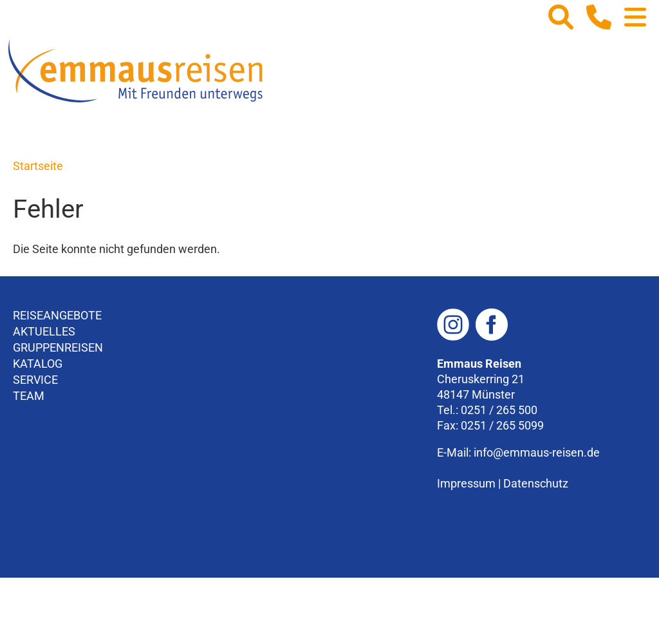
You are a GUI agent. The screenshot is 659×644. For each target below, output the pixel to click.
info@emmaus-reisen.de (537, 452)
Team (29, 396)
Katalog (38, 364)
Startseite (38, 166)
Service (35, 380)
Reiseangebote (57, 315)
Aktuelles (44, 331)
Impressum (466, 483)
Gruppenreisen (58, 347)
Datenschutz (536, 483)
